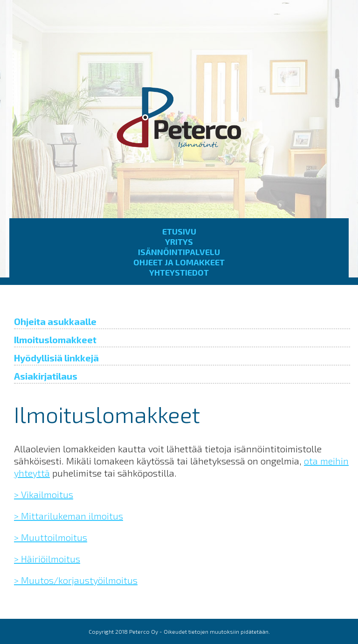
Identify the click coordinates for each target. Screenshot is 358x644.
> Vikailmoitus (44, 494)
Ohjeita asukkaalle (55, 321)
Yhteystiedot (179, 272)
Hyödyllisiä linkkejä (56, 358)
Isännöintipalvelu (179, 252)
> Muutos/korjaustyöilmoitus (76, 580)
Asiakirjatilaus (46, 376)
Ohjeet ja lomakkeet (179, 262)
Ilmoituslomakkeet (55, 339)
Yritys (179, 242)
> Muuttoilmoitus (51, 537)
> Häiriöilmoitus (47, 559)
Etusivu (179, 231)
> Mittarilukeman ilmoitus (69, 516)
